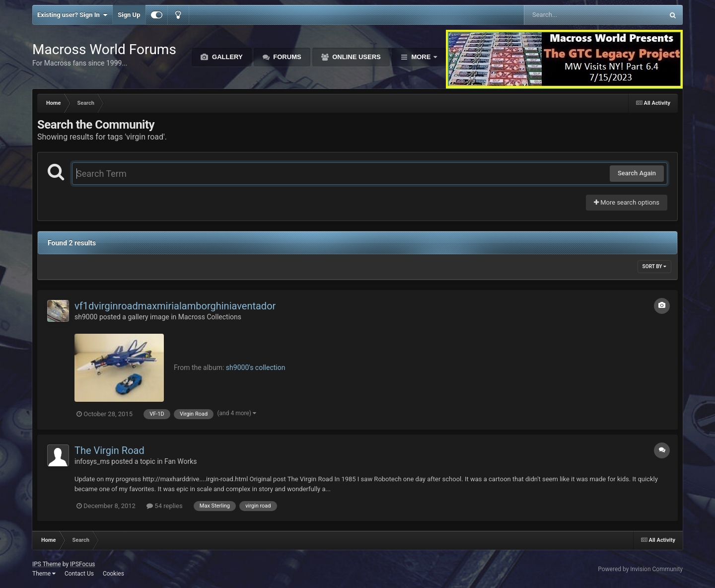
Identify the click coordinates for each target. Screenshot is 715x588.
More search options (627, 202)
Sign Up (129, 15)
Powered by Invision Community (640, 569)
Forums (286, 57)
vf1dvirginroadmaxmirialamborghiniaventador (175, 306)
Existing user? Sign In (72, 15)
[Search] (569, 15)
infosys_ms (92, 461)
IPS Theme (47, 564)
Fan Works (181, 461)
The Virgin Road (109, 450)
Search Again (637, 173)
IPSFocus (82, 564)
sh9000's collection (256, 367)
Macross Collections (210, 317)
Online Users (356, 57)
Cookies (113, 574)
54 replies (164, 506)
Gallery (226, 57)
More (421, 57)
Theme (44, 574)
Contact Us (79, 574)
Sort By (654, 266)
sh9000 (86, 317)
